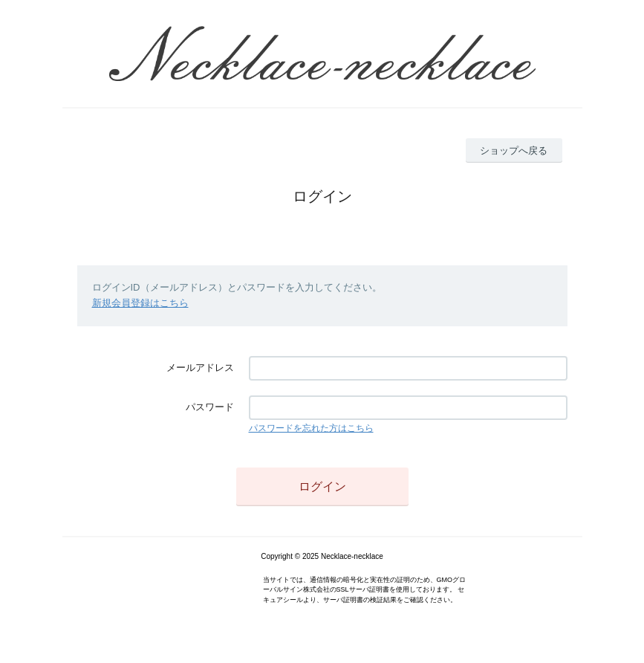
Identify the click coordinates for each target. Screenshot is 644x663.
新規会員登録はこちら (140, 303)
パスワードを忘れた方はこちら (311, 428)
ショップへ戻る (514, 151)
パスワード (210, 407)
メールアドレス (200, 368)
